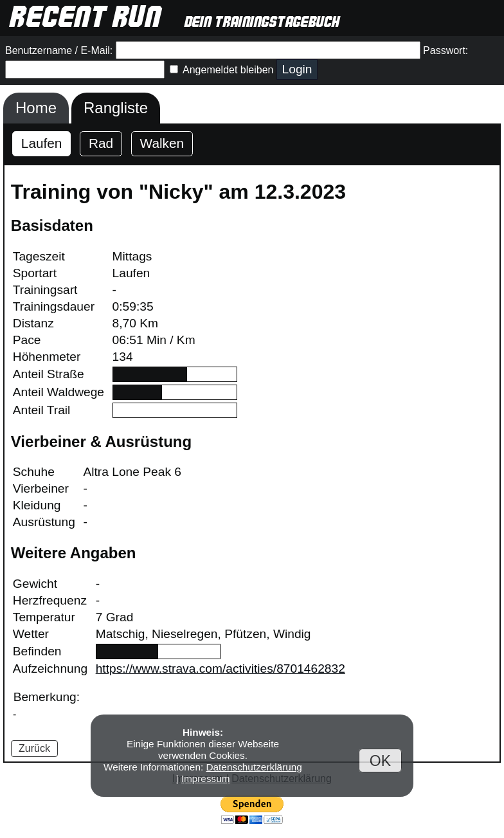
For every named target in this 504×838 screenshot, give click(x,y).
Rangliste (116, 108)
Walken (162, 143)
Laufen (42, 143)
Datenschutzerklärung (254, 767)
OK (380, 760)
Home (36, 108)
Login (297, 69)
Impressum (206, 779)
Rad (101, 143)
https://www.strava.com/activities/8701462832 (221, 669)
